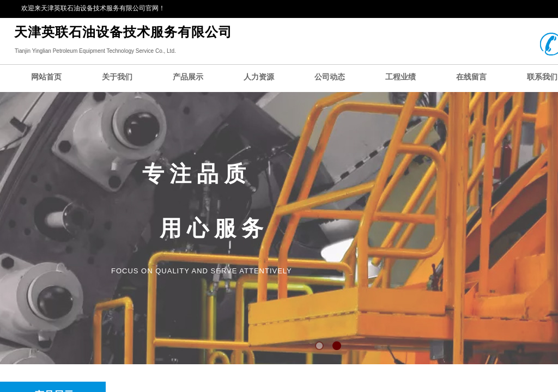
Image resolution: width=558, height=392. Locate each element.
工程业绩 (401, 77)
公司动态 (330, 77)
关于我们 (117, 77)
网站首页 (46, 77)
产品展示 (188, 77)
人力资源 (259, 77)
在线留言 (471, 77)
